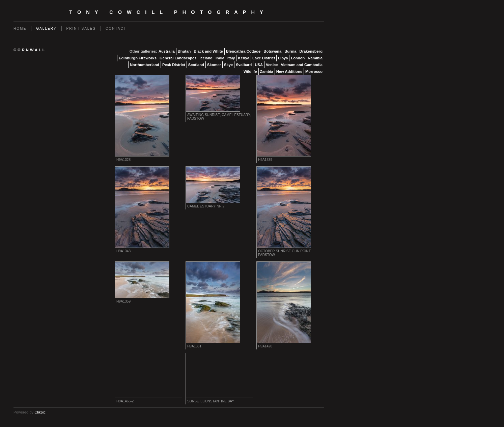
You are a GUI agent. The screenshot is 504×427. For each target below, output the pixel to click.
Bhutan (184, 51)
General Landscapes (178, 58)
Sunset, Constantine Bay (211, 401)
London (298, 58)
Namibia (315, 58)
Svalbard (244, 65)
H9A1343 (123, 251)
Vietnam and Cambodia (302, 65)
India (220, 58)
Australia (167, 51)
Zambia (267, 72)
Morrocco (314, 72)
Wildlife (250, 72)
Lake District (264, 58)
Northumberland (145, 65)
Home (20, 29)
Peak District (174, 65)
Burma (290, 51)
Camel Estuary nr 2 (206, 206)
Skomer (214, 65)
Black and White (208, 51)
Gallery (46, 29)
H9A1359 (123, 301)
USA (259, 65)
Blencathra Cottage (243, 51)
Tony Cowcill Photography (169, 12)
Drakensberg (311, 51)
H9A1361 (194, 346)
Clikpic (40, 412)
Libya (283, 58)
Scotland (196, 65)
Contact (116, 29)
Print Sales (81, 29)
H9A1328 (123, 160)
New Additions (289, 72)
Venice (272, 65)
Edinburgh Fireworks (138, 58)
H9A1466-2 (125, 401)
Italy (231, 58)
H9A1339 (265, 160)
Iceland (206, 58)
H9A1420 (265, 346)
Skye (228, 65)
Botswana (272, 51)
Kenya (244, 58)
